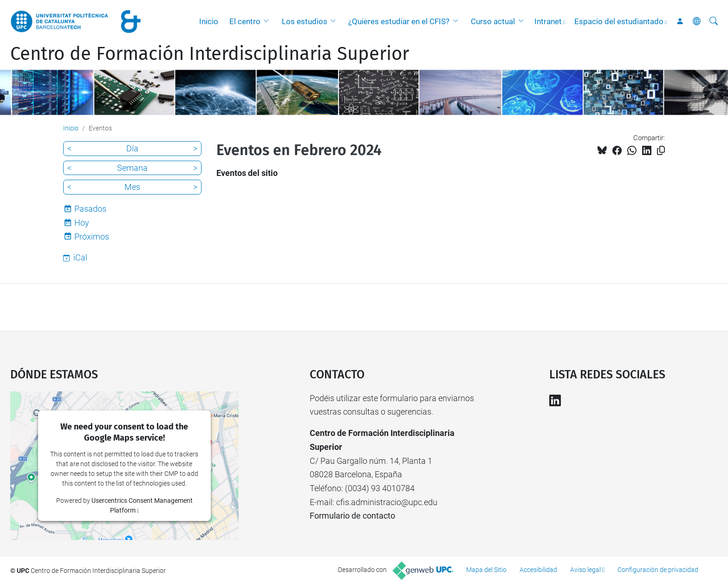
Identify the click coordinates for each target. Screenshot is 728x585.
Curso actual (493, 21)
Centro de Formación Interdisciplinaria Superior (210, 54)
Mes (132, 187)
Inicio (209, 21)
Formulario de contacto (352, 516)
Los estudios (305, 21)
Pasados (90, 209)
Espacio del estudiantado (619, 21)
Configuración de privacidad (658, 570)
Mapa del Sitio (486, 570)
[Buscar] (714, 21)
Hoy (82, 223)
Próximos (92, 237)
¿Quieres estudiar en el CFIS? (399, 21)
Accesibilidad (538, 570)
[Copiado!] (661, 151)
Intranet (548, 21)
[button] (268, 21)
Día (132, 148)
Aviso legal (585, 570)
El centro (245, 21)
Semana (132, 168)
